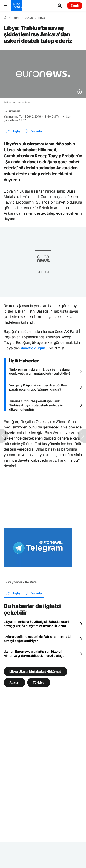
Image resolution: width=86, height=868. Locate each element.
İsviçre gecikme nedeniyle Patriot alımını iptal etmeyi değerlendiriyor (37, 639)
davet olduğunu (34, 348)
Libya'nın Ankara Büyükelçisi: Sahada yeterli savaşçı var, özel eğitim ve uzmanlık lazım (37, 624)
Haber (15, 18)
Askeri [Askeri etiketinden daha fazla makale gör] (14, 682)
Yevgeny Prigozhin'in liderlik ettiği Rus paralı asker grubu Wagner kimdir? (38, 387)
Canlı (75, 5)
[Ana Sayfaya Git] (17, 6)
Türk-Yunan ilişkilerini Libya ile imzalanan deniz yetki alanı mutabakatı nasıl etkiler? (40, 371)
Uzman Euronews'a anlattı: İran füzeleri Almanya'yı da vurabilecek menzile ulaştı (34, 654)
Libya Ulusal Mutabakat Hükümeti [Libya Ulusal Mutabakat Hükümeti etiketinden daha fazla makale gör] (36, 671)
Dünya (29, 18)
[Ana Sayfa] (5, 18)
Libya (41, 18)
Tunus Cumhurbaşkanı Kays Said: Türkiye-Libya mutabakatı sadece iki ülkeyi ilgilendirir (36, 405)
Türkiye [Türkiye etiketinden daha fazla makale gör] (39, 682)
